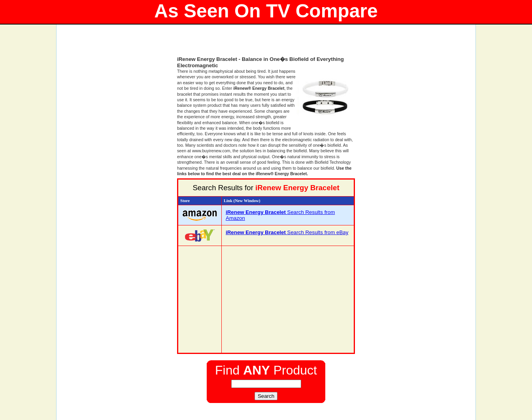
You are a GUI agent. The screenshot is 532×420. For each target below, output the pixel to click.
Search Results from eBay (287, 232)
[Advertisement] (266, 44)
